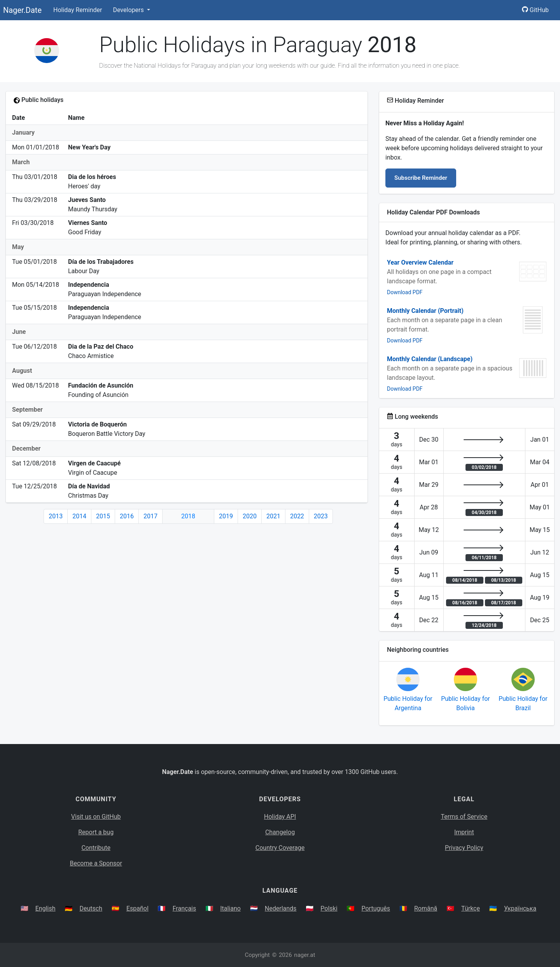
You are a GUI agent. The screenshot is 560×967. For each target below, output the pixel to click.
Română (426, 908)
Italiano (230, 908)
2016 (127, 516)
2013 (56, 516)
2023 (321, 516)
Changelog (280, 832)
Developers (129, 10)
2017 (150, 516)
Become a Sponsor (96, 863)
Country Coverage (280, 848)
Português (376, 908)
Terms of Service (464, 817)
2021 (273, 516)
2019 (226, 516)
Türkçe (471, 908)
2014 (79, 516)
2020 (250, 516)
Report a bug (96, 832)
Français (185, 908)
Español (137, 908)
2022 (297, 516)
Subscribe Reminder (421, 178)
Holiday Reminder (78, 10)
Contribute (96, 848)
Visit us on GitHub (96, 817)
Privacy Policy (464, 848)
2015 (103, 516)
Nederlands (281, 908)
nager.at (304, 955)
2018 (188, 516)
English (45, 908)
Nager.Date (22, 10)
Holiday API (280, 817)
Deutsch (91, 908)
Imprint (464, 832)
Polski (329, 908)
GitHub (535, 10)
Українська (520, 908)
